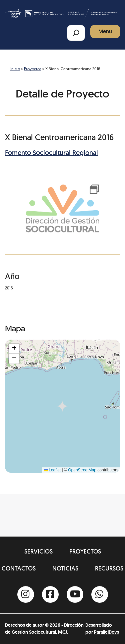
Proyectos (33, 69)
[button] (14, 349)
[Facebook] (50, 594)
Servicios (38, 551)
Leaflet (52, 470)
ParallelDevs (106, 632)
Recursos (109, 568)
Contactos (19, 568)
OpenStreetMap (82, 470)
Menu (105, 31)
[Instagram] (26, 594)
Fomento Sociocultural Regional (51, 153)
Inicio (15, 69)
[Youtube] (75, 594)
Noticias (65, 568)
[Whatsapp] (100, 594)
